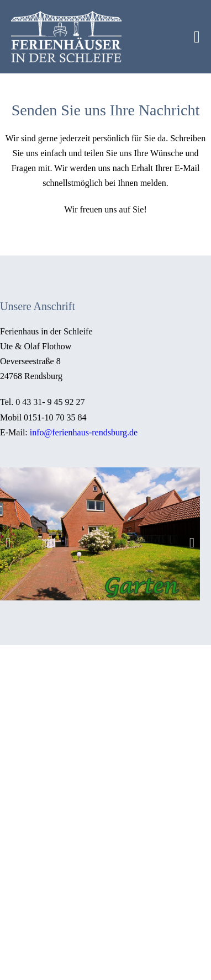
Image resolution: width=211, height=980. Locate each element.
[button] (8, 542)
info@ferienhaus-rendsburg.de (83, 432)
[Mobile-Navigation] (197, 37)
